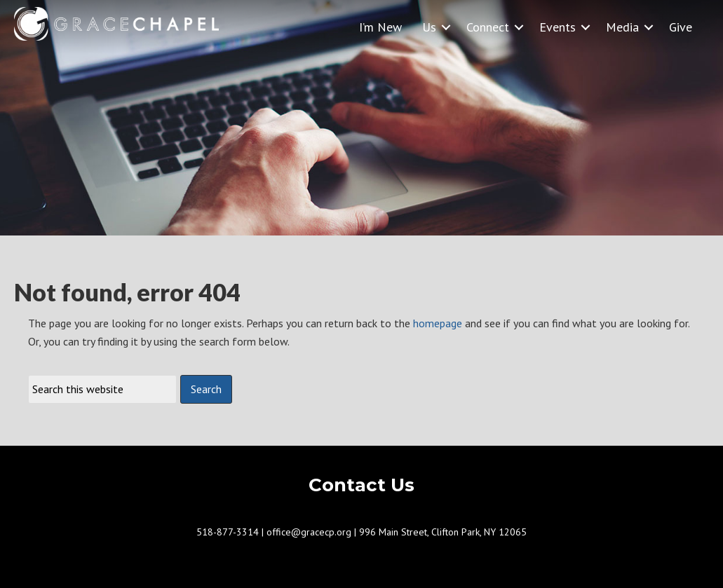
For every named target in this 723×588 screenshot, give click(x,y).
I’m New (380, 27)
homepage (438, 323)
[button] (446, 27)
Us (429, 27)
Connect (488, 27)
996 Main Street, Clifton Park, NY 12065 (443, 532)
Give (681, 27)
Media (622, 27)
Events (558, 27)
